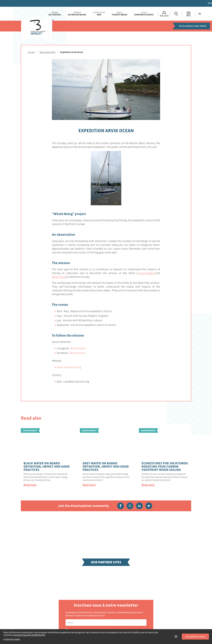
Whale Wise (59, 277)
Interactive (99, 14)
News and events (47, 52)
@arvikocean (78, 348)
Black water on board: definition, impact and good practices (47, 466)
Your (144, 14)
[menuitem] (200, 14)
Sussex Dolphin (146, 273)
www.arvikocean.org (69, 367)
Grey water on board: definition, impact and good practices (106, 466)
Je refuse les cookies (12, 639)
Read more (30, 485)
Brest (120, 14)
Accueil (31, 52)
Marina (55, 14)
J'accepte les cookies (195, 637)
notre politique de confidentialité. (29, 635)
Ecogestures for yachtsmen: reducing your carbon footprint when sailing (165, 466)
